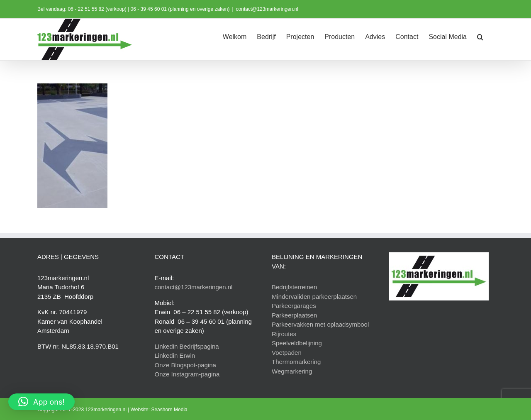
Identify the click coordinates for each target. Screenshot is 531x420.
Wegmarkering (292, 371)
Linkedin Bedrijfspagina (187, 346)
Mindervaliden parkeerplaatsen (314, 297)
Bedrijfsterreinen (294, 287)
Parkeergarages (294, 306)
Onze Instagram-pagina (187, 374)
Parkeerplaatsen (294, 315)
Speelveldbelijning (297, 343)
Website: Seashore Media (159, 410)
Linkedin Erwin (175, 355)
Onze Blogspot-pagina (185, 365)
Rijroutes (284, 334)
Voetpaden (287, 353)
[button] (480, 36)
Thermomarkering (296, 362)
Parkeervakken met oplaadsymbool (320, 324)
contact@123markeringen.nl (267, 9)
